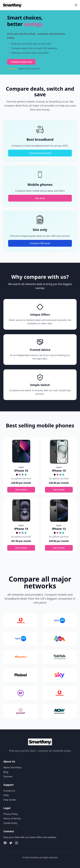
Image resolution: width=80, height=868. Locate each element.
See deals (40, 198)
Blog (6, 772)
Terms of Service (12, 818)
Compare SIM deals (40, 243)
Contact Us (9, 791)
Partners (8, 777)
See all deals (21, 490)
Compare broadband (40, 153)
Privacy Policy (11, 814)
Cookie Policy (10, 823)
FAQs (6, 795)
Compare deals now (21, 62)
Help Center (10, 800)
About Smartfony (13, 767)
